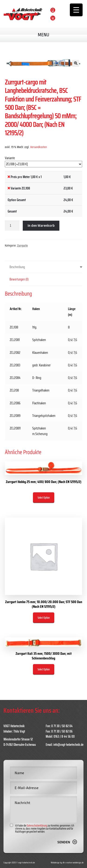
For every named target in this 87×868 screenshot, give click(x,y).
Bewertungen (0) (19, 279)
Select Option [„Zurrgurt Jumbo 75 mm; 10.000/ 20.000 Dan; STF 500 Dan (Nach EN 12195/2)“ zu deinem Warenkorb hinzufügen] (44, 618)
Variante (10, 158)
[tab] (46, 267)
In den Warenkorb (41, 225)
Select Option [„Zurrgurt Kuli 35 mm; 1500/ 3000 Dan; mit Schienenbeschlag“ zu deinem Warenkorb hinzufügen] (44, 669)
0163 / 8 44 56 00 (71, 10)
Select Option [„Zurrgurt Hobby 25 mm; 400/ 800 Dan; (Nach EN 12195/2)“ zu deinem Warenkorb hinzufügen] (44, 498)
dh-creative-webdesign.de (73, 863)
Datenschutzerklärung (37, 841)
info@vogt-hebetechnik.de (68, 745)
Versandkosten (39, 147)
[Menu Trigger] (76, 10)
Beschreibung (17, 267)
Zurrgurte (23, 245)
